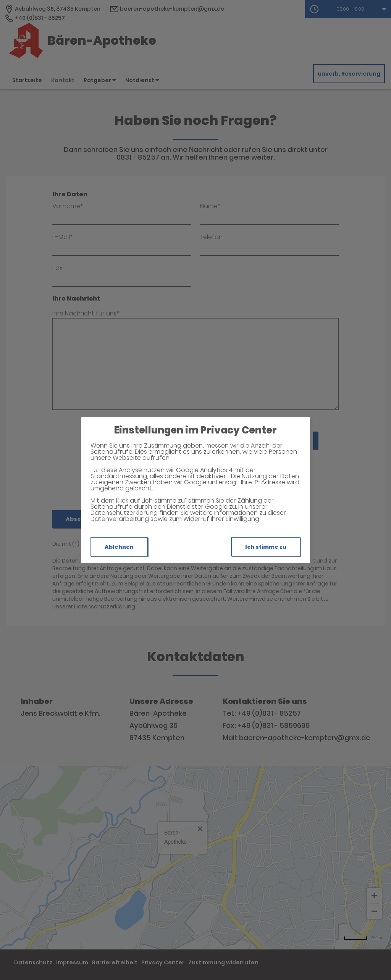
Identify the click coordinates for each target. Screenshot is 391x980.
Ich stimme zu (266, 547)
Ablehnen (119, 547)
